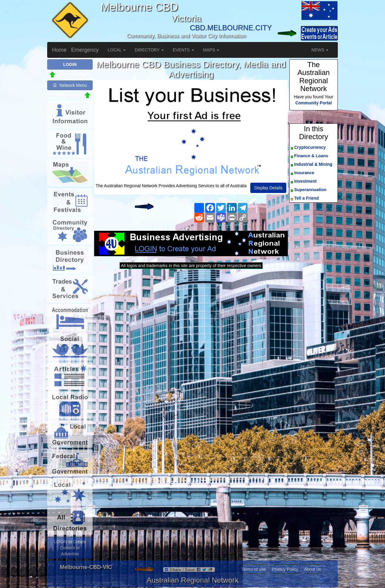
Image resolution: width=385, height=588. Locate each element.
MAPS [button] (211, 50)
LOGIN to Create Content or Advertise (70, 548)
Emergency (85, 50)
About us (313, 569)
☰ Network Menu (70, 85)
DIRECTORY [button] (149, 50)
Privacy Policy (285, 569)
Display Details (268, 188)
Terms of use (254, 569)
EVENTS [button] (183, 50)
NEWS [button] (320, 50)
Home (59, 50)
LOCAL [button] (117, 50)
